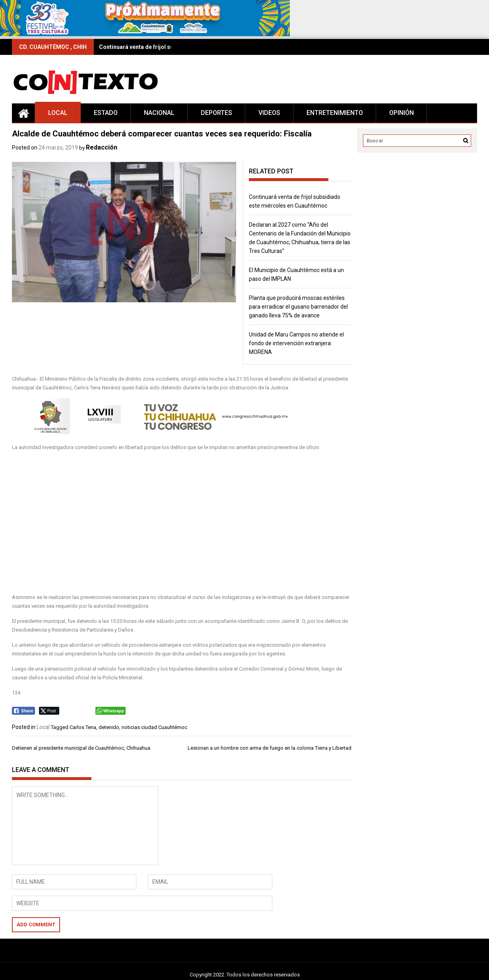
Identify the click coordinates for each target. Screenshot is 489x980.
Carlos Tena (83, 727)
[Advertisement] (170, 523)
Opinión (402, 113)
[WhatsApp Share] (111, 711)
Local (58, 113)
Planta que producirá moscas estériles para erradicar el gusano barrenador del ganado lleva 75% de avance (298, 307)
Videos (269, 113)
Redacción (102, 147)
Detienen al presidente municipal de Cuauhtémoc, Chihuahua (81, 748)
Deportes (216, 113)
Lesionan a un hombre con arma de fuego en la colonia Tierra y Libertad (270, 748)
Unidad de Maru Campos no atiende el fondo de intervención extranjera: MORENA (296, 343)
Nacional (159, 113)
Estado (106, 113)
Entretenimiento (335, 113)
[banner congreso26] (157, 433)
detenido (109, 727)
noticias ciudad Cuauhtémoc (154, 727)
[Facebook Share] (23, 711)
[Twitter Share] (49, 711)
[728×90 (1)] (145, 34)
